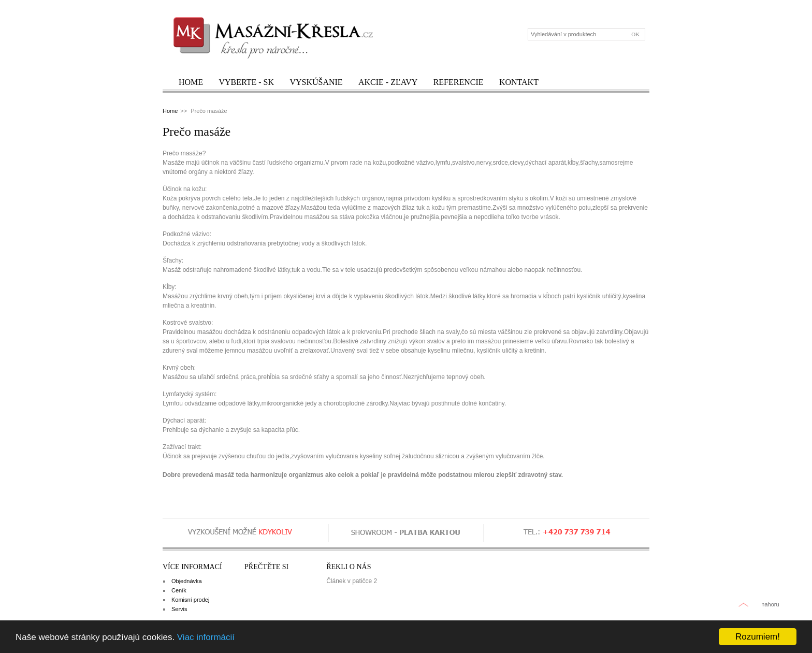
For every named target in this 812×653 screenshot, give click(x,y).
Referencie (459, 82)
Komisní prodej (190, 600)
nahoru (770, 604)
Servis (179, 609)
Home (191, 82)
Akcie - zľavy (388, 82)
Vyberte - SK (246, 82)
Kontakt (519, 82)
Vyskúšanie (316, 82)
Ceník (179, 590)
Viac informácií (206, 637)
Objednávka (187, 581)
